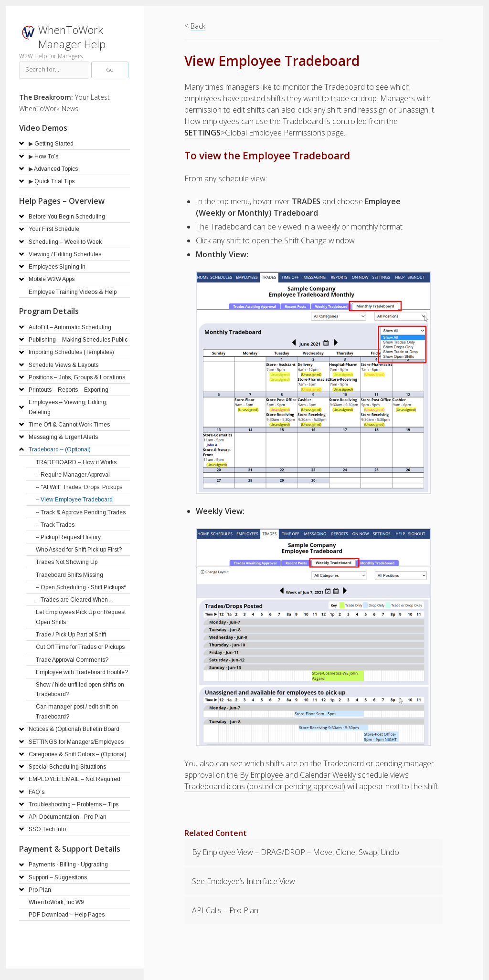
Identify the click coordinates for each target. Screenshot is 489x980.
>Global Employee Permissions (255, 133)
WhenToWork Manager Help (72, 37)
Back (198, 26)
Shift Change (305, 240)
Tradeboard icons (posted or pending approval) (265, 786)
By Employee (261, 775)
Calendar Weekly (328, 775)
